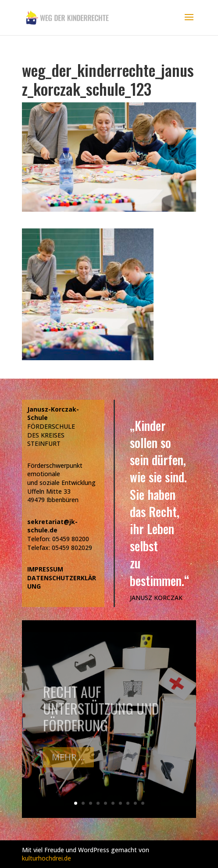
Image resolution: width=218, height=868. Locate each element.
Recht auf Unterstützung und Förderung (101, 715)
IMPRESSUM (45, 569)
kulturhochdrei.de (46, 858)
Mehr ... (68, 763)
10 (143, 803)
